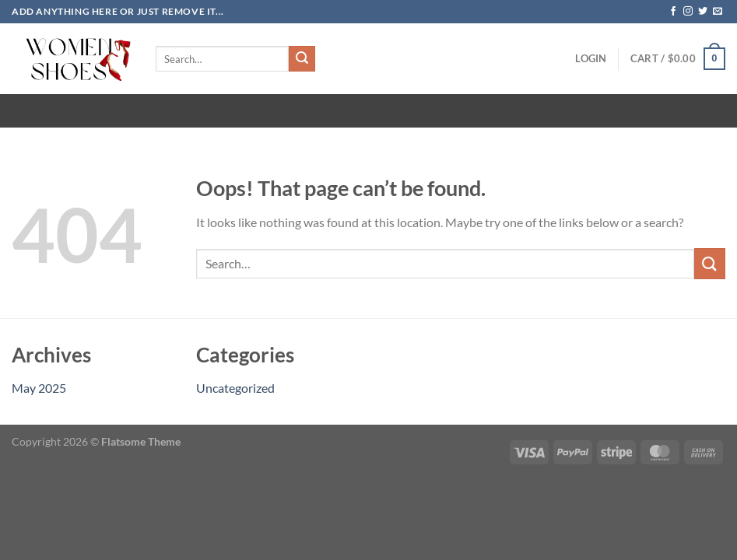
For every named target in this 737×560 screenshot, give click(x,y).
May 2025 (39, 388)
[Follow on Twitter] (703, 12)
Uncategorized (235, 388)
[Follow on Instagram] (688, 12)
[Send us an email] (718, 12)
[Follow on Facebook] (673, 12)
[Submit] (302, 59)
